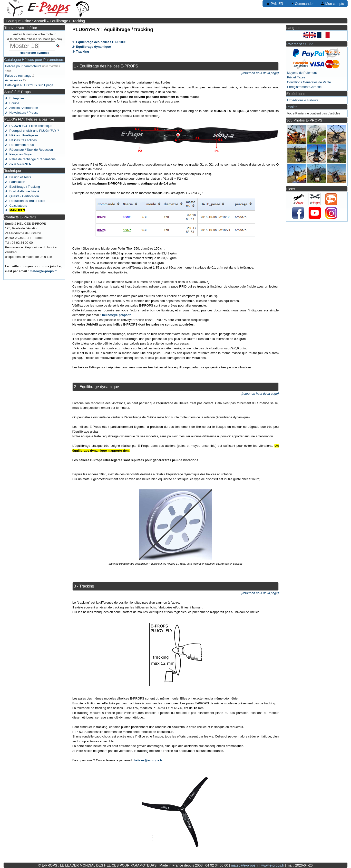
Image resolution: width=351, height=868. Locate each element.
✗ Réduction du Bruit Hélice (25, 201)
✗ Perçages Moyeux (20, 154)
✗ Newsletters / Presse (22, 113)
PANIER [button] (275, 3)
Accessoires (13, 80)
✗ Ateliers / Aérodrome (21, 108)
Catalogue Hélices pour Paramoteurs (34, 60)
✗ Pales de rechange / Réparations (30, 159)
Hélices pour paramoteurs (23, 66)
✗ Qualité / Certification (22, 196)
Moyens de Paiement (302, 73)
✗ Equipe (12, 103)
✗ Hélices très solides (21, 140)
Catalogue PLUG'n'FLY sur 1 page (29, 85)
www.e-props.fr (273, 865)
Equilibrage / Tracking (67, 21)
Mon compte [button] (332, 3)
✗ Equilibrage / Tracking (22, 187)
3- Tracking (81, 51)
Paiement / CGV (300, 44)
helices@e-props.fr (116, 315)
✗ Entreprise (14, 98)
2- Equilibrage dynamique (92, 47)
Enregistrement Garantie (304, 87)
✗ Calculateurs (16, 206)
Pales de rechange (18, 76)
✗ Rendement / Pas (19, 145)
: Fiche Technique (29, 126)
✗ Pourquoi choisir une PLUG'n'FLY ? (32, 131)
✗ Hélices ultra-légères (22, 135)
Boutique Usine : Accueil (26, 21)
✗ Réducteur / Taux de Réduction (29, 150)
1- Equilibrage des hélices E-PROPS (99, 42)
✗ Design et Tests (18, 177)
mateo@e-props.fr (43, 271)
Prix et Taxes (296, 77)
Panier (292, 107)
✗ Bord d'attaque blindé (22, 191)
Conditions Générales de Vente (309, 82)
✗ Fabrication (15, 182)
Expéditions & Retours (303, 100)
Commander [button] (302, 3)
